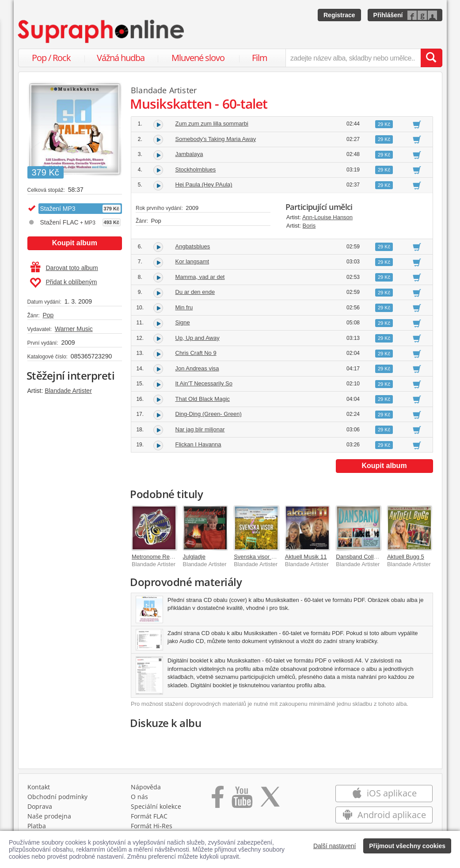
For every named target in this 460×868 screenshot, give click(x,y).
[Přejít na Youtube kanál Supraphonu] (242, 800)
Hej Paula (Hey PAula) (204, 185)
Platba (37, 826)
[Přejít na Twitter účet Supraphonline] (270, 800)
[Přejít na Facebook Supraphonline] (218, 800)
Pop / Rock (51, 58)
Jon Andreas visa (197, 368)
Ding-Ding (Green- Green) (209, 414)
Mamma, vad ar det (200, 277)
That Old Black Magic (203, 399)
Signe (183, 322)
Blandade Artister (68, 391)
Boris (309, 226)
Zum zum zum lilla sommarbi (212, 124)
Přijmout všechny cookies (407, 846)
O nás (139, 797)
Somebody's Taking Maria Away (216, 139)
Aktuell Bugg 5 (406, 557)
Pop (48, 315)
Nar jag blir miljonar (200, 429)
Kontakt (39, 787)
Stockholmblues (196, 169)
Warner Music (74, 329)
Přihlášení (388, 15)
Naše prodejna (49, 816)
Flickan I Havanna (198, 444)
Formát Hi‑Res (152, 826)
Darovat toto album (64, 268)
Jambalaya (189, 154)
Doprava (40, 806)
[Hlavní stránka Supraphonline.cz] (102, 31)
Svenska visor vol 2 (259, 557)
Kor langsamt (192, 261)
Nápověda (146, 787)
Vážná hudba (121, 58)
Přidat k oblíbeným (63, 283)
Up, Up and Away (198, 338)
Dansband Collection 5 (365, 557)
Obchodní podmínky (57, 797)
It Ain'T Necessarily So (204, 383)
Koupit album (75, 243)
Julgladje (194, 557)
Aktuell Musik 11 (306, 557)
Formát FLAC (149, 816)
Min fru (184, 307)
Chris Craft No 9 (196, 353)
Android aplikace (384, 815)
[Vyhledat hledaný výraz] (431, 58)
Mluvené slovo (198, 58)
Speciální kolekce (156, 806)
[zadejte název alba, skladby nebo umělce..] (353, 58)
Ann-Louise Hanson (327, 217)
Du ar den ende (195, 292)
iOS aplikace (384, 793)
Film (260, 58)
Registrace (339, 15)
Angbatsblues (193, 246)
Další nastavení (335, 846)
